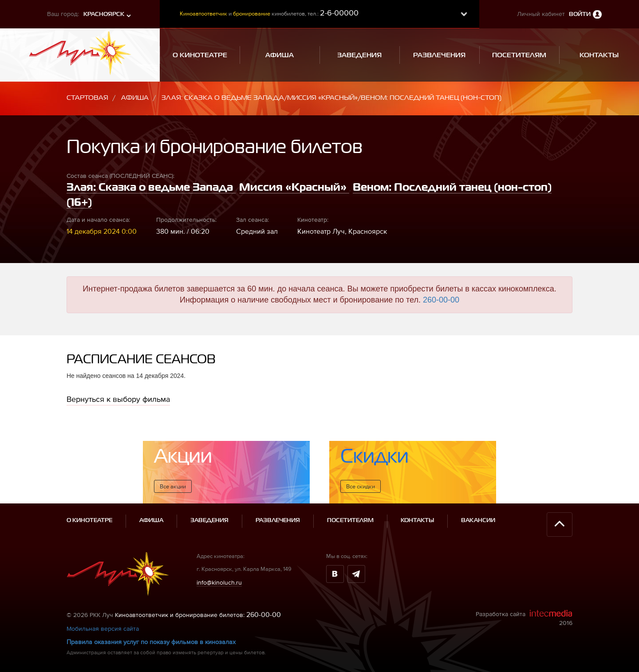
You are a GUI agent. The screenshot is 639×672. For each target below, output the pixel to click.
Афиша (135, 98)
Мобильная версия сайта (103, 629)
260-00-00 (441, 300)
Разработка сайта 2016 (524, 618)
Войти (580, 14)
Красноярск (104, 14)
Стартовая (87, 98)
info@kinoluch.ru (219, 582)
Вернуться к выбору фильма (118, 399)
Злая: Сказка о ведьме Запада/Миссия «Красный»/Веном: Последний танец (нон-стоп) (331, 98)
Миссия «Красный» (294, 188)
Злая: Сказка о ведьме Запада (151, 188)
